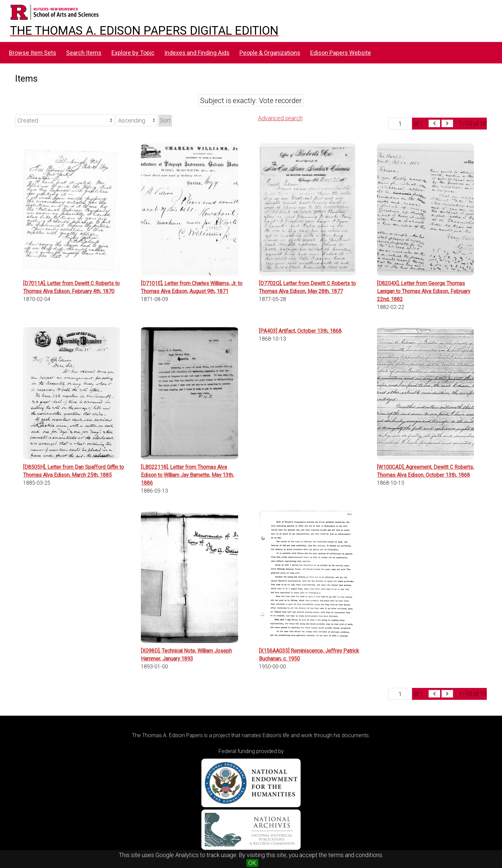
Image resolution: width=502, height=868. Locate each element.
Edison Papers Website (341, 53)
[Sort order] (136, 120)
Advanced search (280, 118)
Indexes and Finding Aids (197, 53)
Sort (165, 120)
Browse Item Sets (33, 53)
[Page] (400, 124)
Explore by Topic (133, 53)
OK (252, 863)
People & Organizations (270, 53)
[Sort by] (65, 120)
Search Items (84, 53)
